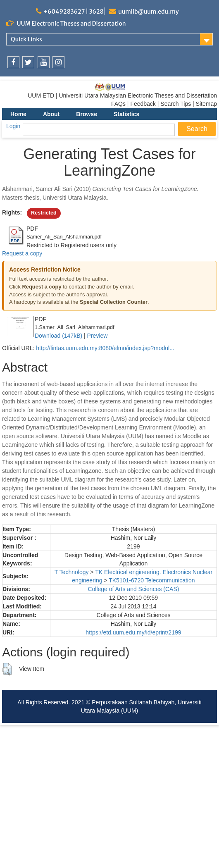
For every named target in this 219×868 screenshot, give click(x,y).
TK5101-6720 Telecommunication (152, 580)
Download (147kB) (58, 336)
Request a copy (22, 253)
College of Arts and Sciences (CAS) (133, 589)
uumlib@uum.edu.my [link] (148, 12)
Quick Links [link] (26, 39)
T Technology (72, 572)
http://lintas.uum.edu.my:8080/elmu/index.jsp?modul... (105, 348)
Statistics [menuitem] (126, 114)
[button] (7, 669)
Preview (98, 336)
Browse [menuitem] (87, 114)
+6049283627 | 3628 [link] (73, 12)
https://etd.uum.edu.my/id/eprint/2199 (133, 632)
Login (13, 126)
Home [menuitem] (18, 114)
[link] (13, 62)
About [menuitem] (51, 114)
